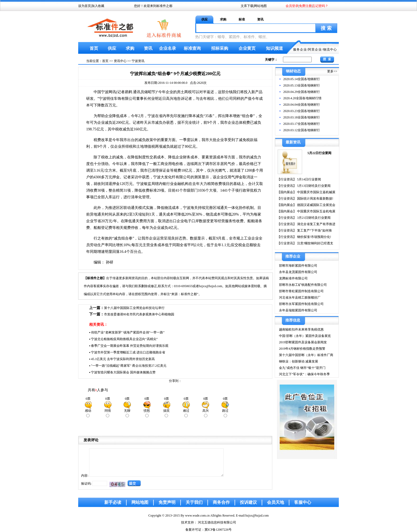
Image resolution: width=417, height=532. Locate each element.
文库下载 (247, 6)
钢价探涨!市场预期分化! (314, 237)
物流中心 (330, 50)
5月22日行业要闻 (319, 153)
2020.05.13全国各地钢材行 (302, 85)
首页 (94, 48)
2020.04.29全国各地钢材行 (302, 92)
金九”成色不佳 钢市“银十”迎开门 (302, 368)
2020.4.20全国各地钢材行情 (302, 98)
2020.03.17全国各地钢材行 (302, 124)
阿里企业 (315, 50)
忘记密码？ (320, 6)
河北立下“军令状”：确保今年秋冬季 (304, 374)
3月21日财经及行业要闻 (313, 218)
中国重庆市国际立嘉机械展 (316, 192)
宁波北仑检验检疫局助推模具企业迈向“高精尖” (124, 339)
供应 (205, 19)
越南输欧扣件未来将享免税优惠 (301, 329)
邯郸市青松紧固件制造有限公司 (301, 291)
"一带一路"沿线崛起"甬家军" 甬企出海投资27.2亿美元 (129, 366)
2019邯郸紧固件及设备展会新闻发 (303, 342)
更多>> (332, 71)
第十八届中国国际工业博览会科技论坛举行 (134, 308)
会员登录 (292, 6)
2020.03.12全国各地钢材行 (302, 130)
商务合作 (221, 502)
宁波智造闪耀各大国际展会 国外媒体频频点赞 (123, 372)
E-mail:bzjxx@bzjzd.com (252, 515)
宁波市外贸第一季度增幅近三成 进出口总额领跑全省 (128, 352)
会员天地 (276, 502)
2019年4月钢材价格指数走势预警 (302, 349)
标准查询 (192, 48)
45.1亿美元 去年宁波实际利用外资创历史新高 (123, 359)
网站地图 (260, 6)
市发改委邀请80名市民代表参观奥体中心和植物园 (139, 314)
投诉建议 (248, 502)
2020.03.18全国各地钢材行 (302, 117)
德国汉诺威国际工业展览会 (316, 205)
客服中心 (303, 502)
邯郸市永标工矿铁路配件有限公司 (303, 285)
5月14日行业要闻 (309, 179)
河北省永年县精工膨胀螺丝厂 (300, 298)
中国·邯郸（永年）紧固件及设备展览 (305, 336)
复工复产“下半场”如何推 (314, 230)
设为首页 (85, 6)
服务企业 (300, 50)
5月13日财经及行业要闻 (313, 186)
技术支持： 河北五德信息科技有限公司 (209, 522)
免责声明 (167, 502)
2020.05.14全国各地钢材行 (302, 79)
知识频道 (274, 48)
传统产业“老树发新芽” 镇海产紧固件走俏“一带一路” (128, 332)
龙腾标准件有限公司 (293, 278)
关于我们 (194, 502)
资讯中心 (120, 61)
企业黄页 (247, 48)
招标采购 (220, 48)
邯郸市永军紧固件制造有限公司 (301, 304)
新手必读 (113, 502)
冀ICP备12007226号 (218, 530)
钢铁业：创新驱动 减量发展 (299, 361)
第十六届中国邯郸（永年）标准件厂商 (306, 355)
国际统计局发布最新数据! (315, 199)
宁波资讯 (138, 61)
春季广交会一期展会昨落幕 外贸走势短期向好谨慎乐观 (130, 346)
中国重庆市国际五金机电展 (316, 211)
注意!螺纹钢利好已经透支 (315, 243)
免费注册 (305, 6)
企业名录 (168, 48)
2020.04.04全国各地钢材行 (302, 105)
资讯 (260, 19)
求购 (223, 19)
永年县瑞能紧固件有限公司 (298, 310)
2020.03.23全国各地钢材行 (302, 111)
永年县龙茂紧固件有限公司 (298, 272)
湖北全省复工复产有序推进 (316, 224)
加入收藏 (98, 6)
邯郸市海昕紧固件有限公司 (298, 266)
